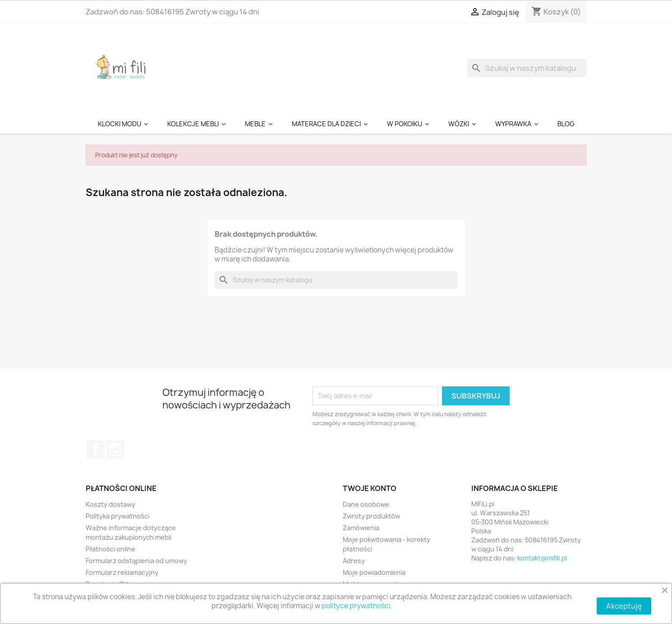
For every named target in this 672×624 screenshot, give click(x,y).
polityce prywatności (356, 606)
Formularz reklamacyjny (122, 572)
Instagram (115, 450)
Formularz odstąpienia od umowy (136, 561)
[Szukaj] (527, 68)
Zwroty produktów (371, 516)
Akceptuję (624, 606)
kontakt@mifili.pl (542, 558)
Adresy (354, 561)
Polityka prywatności (117, 516)
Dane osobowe (366, 504)
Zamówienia (361, 528)
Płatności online (110, 549)
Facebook (96, 450)
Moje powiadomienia (374, 572)
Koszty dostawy (110, 504)
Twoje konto (370, 488)
